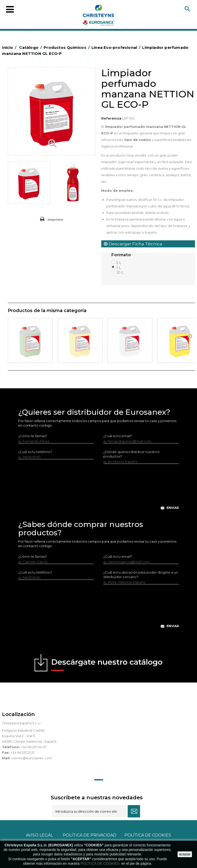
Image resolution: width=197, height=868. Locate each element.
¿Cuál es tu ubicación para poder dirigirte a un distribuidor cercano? (141, 575)
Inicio (10, 47)
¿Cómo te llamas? (33, 436)
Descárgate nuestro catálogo (107, 664)
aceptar (185, 854)
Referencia (111, 118)
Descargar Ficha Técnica (133, 244)
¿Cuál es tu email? (118, 436)
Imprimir (55, 219)
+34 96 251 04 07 (34, 747)
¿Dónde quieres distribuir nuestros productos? (131, 454)
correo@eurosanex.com (32, 758)
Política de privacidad (90, 835)
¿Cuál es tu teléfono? (35, 452)
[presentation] (98, 491)
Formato (122, 255)
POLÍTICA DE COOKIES (101, 863)
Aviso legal (39, 835)
